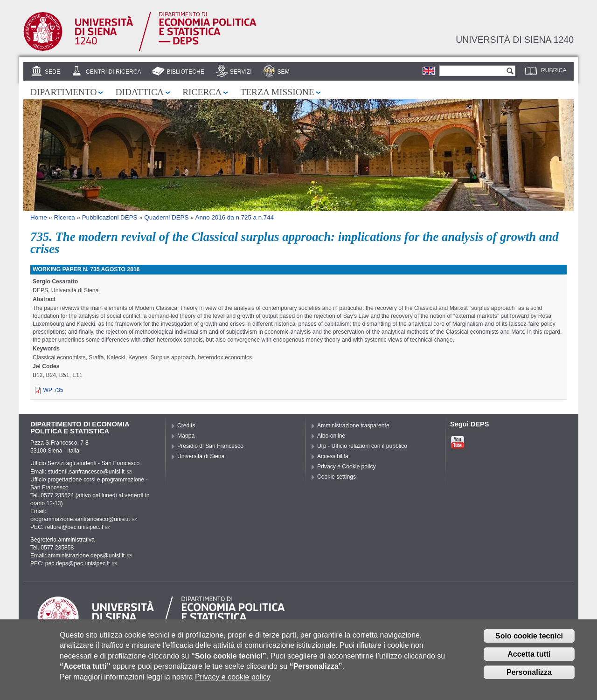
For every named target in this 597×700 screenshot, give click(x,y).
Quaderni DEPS (166, 217)
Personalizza (529, 679)
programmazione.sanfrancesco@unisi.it (84, 519)
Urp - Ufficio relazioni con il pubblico (362, 446)
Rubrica (554, 70)
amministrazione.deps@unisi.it (90, 556)
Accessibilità (333, 456)
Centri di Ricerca (114, 72)
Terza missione (277, 92)
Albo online (331, 436)
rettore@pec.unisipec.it (78, 527)
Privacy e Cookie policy (347, 467)
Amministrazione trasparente (353, 425)
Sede (52, 72)
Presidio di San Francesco (210, 446)
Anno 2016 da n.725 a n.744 (235, 217)
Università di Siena (201, 456)
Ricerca (202, 92)
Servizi (241, 72)
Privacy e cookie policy (233, 684)
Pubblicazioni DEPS (110, 217)
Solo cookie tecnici (529, 643)
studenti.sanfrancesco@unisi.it (90, 472)
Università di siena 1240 (515, 40)
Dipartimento (63, 92)
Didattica (139, 92)
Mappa (186, 436)
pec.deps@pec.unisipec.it (81, 563)
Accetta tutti (529, 661)
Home (39, 217)
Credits (186, 425)
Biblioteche (185, 72)
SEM (283, 72)
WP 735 (53, 390)
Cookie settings (337, 477)
